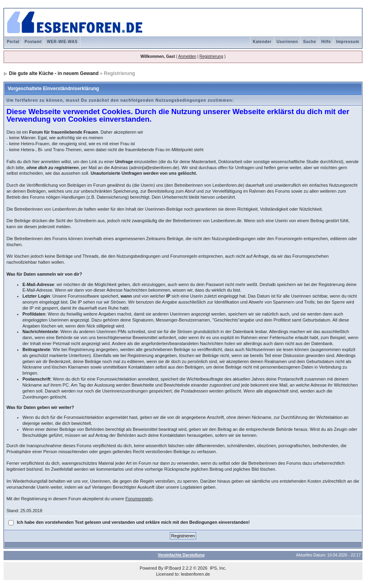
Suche (310, 42)
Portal (13, 42)
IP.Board (173, 568)
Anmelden (187, 56)
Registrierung (211, 56)
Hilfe (326, 42)
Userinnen (287, 42)
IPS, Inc (217, 568)
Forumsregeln (139, 499)
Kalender (262, 42)
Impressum (348, 42)
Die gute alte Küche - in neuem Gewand (54, 73)
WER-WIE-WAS (62, 42)
